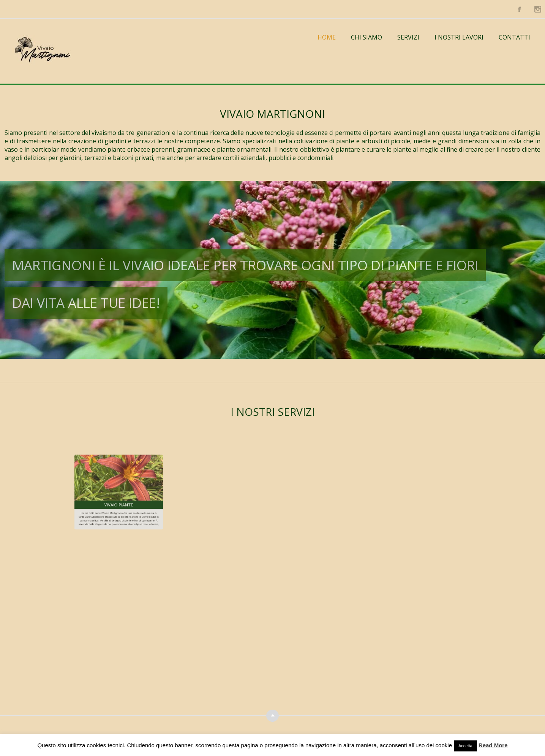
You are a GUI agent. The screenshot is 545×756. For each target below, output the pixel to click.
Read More (493, 745)
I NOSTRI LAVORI (459, 37)
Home (327, 37)
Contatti (514, 37)
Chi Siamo (366, 37)
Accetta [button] (465, 746)
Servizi (408, 37)
